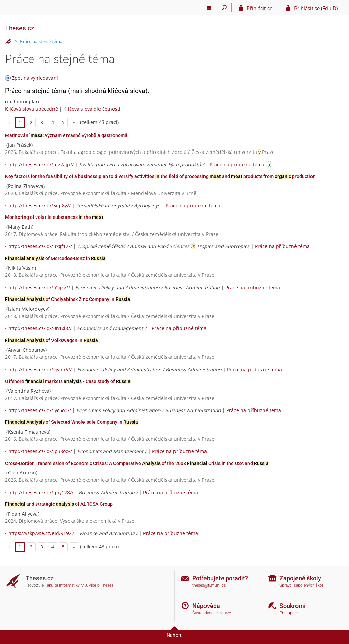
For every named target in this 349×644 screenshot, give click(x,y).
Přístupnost (290, 613)
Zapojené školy (300, 578)
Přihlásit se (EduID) (316, 8)
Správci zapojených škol (301, 585)
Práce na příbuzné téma (237, 165)
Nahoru (175, 635)
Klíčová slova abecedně (32, 109)
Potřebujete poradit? (220, 578)
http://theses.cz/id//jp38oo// (40, 451)
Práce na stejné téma (41, 41)
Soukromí (293, 606)
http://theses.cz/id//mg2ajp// (41, 165)
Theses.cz (20, 28)
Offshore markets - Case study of (68, 381)
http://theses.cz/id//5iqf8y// (39, 205)
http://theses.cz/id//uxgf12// (40, 246)
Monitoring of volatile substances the (54, 217)
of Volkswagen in (52, 340)
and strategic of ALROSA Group (59, 504)
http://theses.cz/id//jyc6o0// (40, 410)
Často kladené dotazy (212, 613)
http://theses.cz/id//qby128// (41, 492)
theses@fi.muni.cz (209, 585)
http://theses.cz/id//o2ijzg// (39, 287)
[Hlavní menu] (209, 8)
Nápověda (206, 606)
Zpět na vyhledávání (35, 78)
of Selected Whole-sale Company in (72, 422)
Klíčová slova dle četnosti (92, 109)
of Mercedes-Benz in (55, 258)
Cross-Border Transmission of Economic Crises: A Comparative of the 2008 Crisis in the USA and (137, 463)
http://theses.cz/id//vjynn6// (40, 369)
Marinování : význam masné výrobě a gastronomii (66, 135)
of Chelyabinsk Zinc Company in (68, 299)
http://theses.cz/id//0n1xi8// (40, 328)
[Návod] (270, 165)
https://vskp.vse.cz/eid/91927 (41, 533)
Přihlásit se (260, 8)
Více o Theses (101, 585)
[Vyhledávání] (224, 8)
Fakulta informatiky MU (66, 585)
